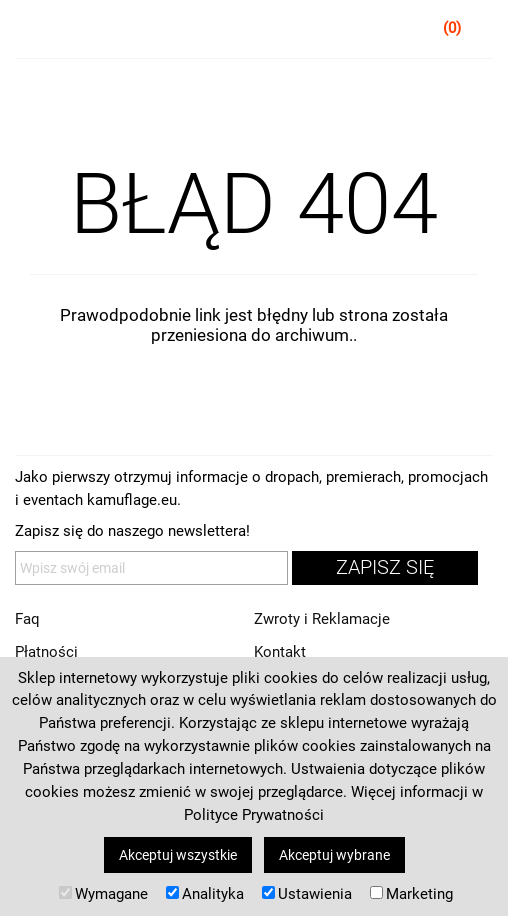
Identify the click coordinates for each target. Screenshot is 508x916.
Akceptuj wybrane (334, 855)
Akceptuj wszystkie (178, 855)
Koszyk (479, 32)
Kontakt (280, 652)
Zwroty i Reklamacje (322, 619)
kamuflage (254, 30)
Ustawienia (307, 894)
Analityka (205, 894)
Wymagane (103, 894)
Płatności (46, 652)
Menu (30, 31)
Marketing (411, 894)
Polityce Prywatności (254, 815)
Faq (27, 619)
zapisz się (385, 567)
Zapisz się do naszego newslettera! (132, 531)
